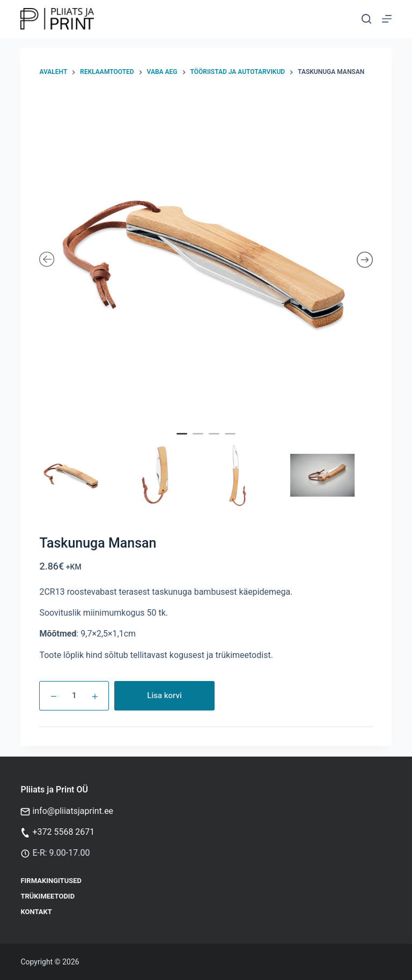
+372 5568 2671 (63, 832)
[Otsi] (366, 19)
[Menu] (387, 19)
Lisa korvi (164, 695)
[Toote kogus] (74, 696)
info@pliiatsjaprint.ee (73, 811)
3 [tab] (216, 441)
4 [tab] (232, 441)
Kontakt (36, 912)
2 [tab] (200, 441)
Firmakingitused (51, 881)
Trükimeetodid (47, 896)
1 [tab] (183, 441)
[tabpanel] (206, 260)
